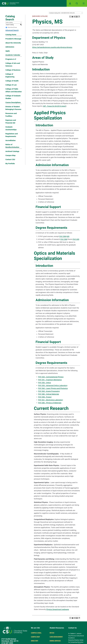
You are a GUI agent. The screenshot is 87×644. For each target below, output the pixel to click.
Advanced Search (12, 30)
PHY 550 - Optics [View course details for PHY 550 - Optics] (45, 383)
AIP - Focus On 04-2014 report (55, 106)
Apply (8, 51)
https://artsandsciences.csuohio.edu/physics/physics (52, 47)
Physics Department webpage (58, 609)
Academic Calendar (13, 55)
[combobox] (66, 13)
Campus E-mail (36, 633)
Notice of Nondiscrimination (12, 146)
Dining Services (55, 641)
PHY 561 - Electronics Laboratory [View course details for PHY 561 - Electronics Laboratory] (51, 400)
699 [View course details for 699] (68, 236)
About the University (13, 43)
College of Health (12, 81)
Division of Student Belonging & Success (13, 108)
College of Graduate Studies (13, 97)
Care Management (56, 637)
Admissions (10, 47)
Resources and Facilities (11, 115)
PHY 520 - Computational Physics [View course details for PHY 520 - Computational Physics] (51, 377)
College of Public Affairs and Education (14, 90)
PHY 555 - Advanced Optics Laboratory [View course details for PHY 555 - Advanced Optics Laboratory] (53, 385)
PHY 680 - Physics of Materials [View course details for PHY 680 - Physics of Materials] (50, 403)
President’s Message (13, 39)
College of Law (11, 85)
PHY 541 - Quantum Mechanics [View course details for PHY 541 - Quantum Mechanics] (50, 380)
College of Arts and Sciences (13, 65)
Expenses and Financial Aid (11, 121)
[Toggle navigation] (84, 3)
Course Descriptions (13, 102)
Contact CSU (10, 159)
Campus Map (10, 155)
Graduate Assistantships (11, 128)
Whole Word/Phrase (12, 27)
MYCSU (52, 633)
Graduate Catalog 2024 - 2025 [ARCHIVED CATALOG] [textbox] (62, 13)
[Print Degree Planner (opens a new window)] (70, 17)
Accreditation (10, 140)
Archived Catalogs (12, 151)
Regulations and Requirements (12, 135)
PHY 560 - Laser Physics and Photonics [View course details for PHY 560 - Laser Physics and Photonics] (53, 388)
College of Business (13, 70)
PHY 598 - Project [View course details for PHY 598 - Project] (45, 397)
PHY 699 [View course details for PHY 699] (76, 239)
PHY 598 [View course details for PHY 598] (63, 236)
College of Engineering (10, 75)
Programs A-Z (11, 59)
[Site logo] (11, 3)
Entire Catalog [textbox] (9, 22)
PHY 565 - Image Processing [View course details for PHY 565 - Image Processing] (49, 391)
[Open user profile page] (70, 3)
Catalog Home (11, 35)
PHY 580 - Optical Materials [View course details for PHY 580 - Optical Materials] (49, 394)
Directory (35, 641)
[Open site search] (77, 3)
